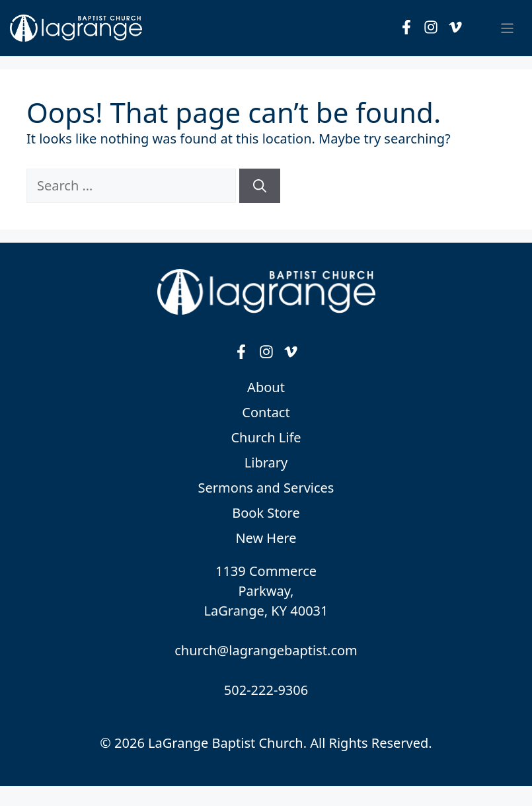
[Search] (260, 186)
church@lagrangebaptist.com (266, 650)
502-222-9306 (266, 690)
